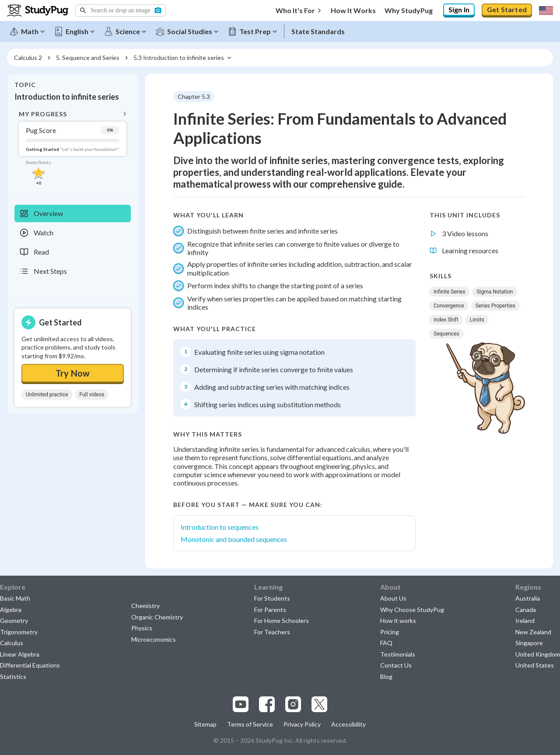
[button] (121, 10)
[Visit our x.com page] (319, 704)
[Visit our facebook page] (267, 704)
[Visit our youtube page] (241, 704)
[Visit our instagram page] (293, 704)
